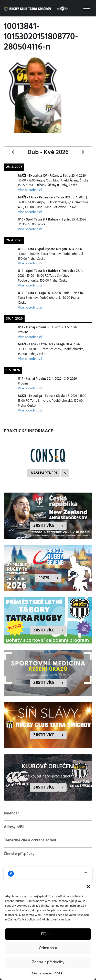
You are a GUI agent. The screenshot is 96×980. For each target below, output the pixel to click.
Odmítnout (48, 948)
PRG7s (44, 578)
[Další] (83, 152)
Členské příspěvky (19, 854)
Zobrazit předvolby (48, 962)
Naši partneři (44, 473)
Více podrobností (30, 190)
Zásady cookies (42, 974)
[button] (88, 887)
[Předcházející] (13, 152)
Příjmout (48, 934)
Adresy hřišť (14, 827)
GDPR (58, 974)
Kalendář (11, 813)
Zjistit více (44, 526)
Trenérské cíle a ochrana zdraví (30, 840)
